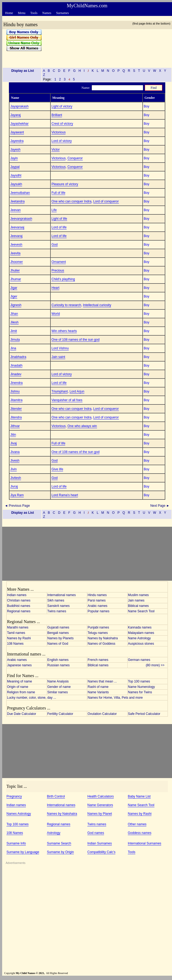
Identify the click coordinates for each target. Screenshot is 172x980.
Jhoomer (17, 262)
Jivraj (14, 486)
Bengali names (58, 633)
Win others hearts (64, 331)
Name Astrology (140, 638)
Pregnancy (14, 796)
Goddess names (140, 833)
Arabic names (97, 606)
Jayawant (17, 132)
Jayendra (17, 141)
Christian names (19, 600)
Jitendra (16, 417)
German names (139, 660)
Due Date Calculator (22, 714)
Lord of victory (62, 141)
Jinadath (16, 366)
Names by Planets (61, 638)
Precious (58, 271)
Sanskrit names (59, 606)
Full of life (58, 193)
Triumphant (60, 391)
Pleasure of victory (65, 184)
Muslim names (138, 595)
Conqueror (75, 158)
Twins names (57, 611)
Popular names (99, 611)
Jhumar (16, 279)
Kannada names (140, 627)
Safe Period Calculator (144, 714)
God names (96, 833)
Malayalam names (141, 633)
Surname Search (59, 843)
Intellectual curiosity (97, 305)
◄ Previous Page (17, 506)
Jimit (14, 331)
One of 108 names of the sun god (75, 340)
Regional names (19, 611)
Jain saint (58, 357)
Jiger (14, 296)
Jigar (14, 288)
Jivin (13, 469)
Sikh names (56, 600)
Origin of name (18, 687)
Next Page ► (160, 506)
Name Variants (98, 692)
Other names (137, 824)
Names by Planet (100, 814)
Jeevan (16, 210)
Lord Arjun (77, 391)
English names (58, 660)
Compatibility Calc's (101, 852)
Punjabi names (98, 627)
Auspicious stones (141, 644)
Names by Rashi (19, 638)
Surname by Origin (60, 852)
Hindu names (97, 595)
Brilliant (57, 115)
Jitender (16, 409)
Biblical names (138, 606)
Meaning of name (20, 681)
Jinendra (16, 383)
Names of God (58, 644)
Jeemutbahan (20, 193)
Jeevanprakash (21, 219)
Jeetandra (17, 201)
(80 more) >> (156, 665)
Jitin (13, 435)
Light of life (59, 219)
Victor (56, 150)
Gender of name (59, 687)
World (56, 314)
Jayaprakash (19, 106)
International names (62, 595)
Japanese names (19, 665)
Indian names (17, 595)
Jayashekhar (19, 124)
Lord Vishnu (60, 348)
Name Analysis (58, 681)
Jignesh (16, 305)
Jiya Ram (17, 495)
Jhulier (15, 271)
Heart (55, 288)
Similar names (58, 692)
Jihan (14, 314)
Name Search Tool (141, 611)
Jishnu (15, 391)
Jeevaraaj (17, 227)
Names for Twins (140, 692)
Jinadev (16, 374)
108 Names (15, 644)
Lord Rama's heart (65, 495)
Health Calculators (101, 796)
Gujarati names (58, 627)
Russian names (59, 665)
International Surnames (145, 843)
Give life (57, 469)
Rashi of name (98, 687)
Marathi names (18, 627)
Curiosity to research (66, 305)
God (55, 245)
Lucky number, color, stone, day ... (32, 698)
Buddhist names (19, 606)
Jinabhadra (18, 357)
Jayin (14, 158)
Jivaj (13, 443)
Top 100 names (139, 681)
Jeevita (15, 253)
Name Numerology (142, 687)
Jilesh (14, 322)
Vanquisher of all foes (67, 400)
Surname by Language (23, 852)
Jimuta (15, 340)
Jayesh (15, 150)
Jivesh (15, 461)
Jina (13, 348)
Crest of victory (62, 124)
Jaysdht (16, 175)
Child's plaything (63, 279)
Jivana (15, 452)
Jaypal (15, 167)
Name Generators (100, 805)
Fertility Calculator (60, 714)
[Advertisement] (105, 46)
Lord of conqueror (106, 201)
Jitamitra (16, 400)
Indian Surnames (100, 843)
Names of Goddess (102, 644)
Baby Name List (139, 796)
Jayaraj (16, 115)
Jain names (136, 600)
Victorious (59, 132)
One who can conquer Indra (71, 201)
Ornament (59, 262)
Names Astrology (19, 814)
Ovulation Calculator (102, 714)
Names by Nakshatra (103, 638)
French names (98, 660)
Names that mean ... (102, 681)
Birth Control (56, 796)
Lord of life (59, 227)
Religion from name (21, 692)
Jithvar (15, 426)
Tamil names (16, 633)
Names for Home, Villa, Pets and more (115, 698)
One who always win (82, 426)
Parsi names (97, 600)
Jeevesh (16, 245)
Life (54, 210)
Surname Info (16, 843)
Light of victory (62, 106)
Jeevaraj (16, 236)
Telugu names (98, 633)
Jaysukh (16, 184)
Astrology (54, 833)
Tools (132, 852)
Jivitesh (16, 478)
